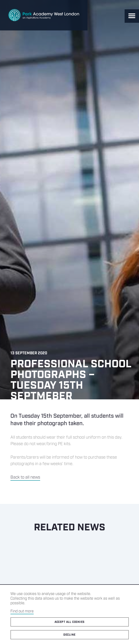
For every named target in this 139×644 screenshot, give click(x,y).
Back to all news (25, 477)
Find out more (22, 611)
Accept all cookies (70, 622)
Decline (69, 635)
